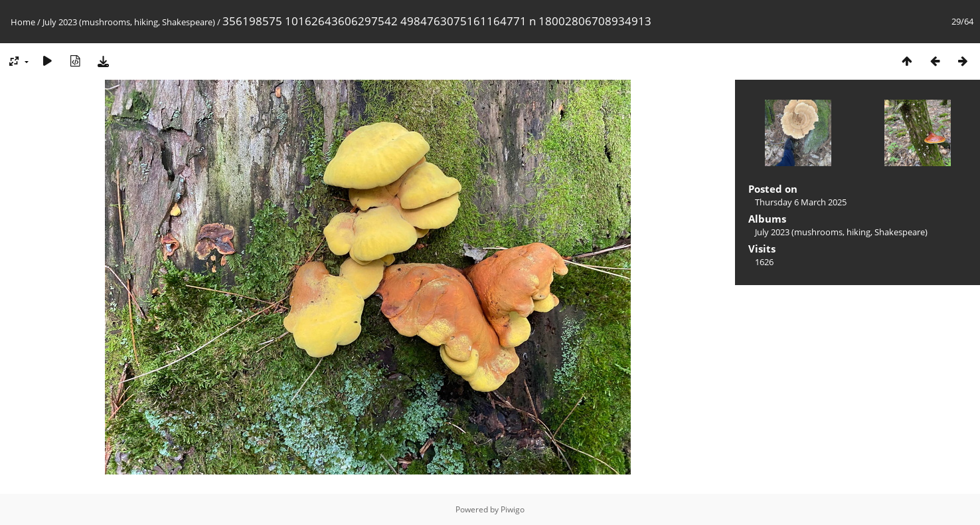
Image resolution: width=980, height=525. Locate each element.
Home (23, 22)
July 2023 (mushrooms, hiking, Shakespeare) (129, 22)
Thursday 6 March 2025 (801, 202)
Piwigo (513, 509)
